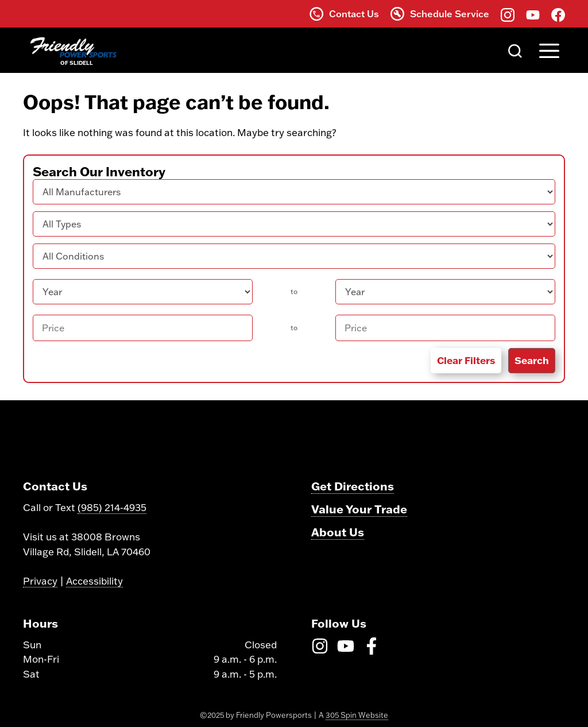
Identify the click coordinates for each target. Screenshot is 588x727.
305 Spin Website (357, 715)
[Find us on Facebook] (558, 14)
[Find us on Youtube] (533, 14)
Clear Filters (466, 360)
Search (532, 360)
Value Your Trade (359, 509)
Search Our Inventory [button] (99, 172)
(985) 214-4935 (112, 507)
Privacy (40, 581)
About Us (338, 532)
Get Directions (353, 486)
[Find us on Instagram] (508, 14)
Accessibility (94, 581)
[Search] (515, 50)
